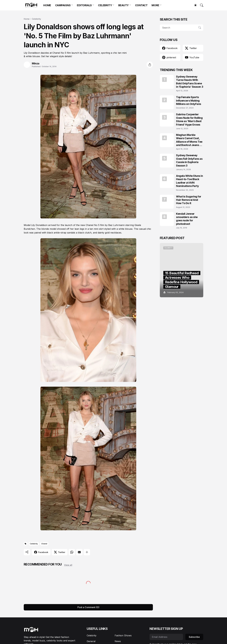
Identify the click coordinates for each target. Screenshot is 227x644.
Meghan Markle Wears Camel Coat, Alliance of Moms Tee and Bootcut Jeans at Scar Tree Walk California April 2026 (189, 140)
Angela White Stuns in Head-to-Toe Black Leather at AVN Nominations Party (190, 181)
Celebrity (36, 19)
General (91, 641)
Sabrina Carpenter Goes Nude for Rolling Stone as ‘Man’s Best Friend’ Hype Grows (189, 119)
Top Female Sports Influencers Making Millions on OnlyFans (189, 101)
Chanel (44, 544)
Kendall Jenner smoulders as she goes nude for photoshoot (187, 219)
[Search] (200, 5)
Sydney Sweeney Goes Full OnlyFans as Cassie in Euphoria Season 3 (189, 160)
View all (68, 565)
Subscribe (194, 637)
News (118, 641)
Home (27, 19)
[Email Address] (166, 637)
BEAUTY (123, 5)
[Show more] (87, 552)
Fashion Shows (123, 635)
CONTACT (141, 5)
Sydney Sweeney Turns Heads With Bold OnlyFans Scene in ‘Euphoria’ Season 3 (190, 82)
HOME (47, 5)
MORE (155, 5)
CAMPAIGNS (63, 5)
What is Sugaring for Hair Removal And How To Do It (189, 200)
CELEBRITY (105, 5)
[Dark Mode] (194, 5)
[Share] (150, 65)
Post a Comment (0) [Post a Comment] (88, 607)
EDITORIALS (84, 5)
